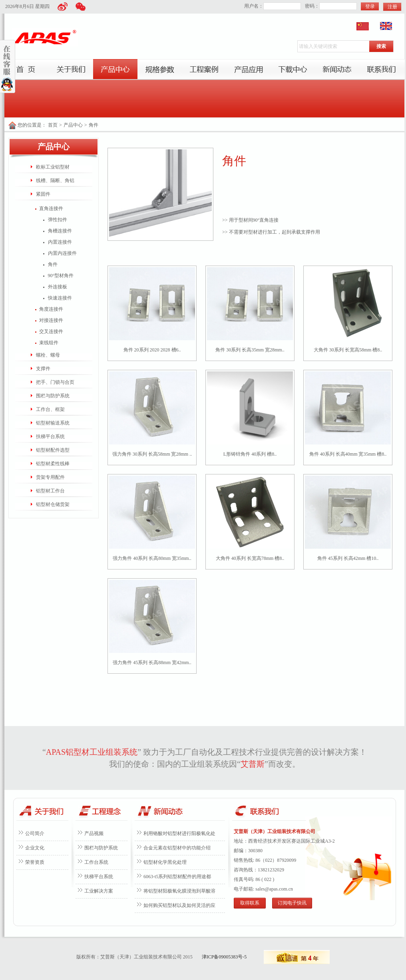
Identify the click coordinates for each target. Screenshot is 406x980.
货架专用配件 (50, 477)
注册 (392, 7)
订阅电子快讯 (292, 903)
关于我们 (71, 69)
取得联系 (250, 903)
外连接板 (58, 287)
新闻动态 (337, 69)
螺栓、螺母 (48, 355)
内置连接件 (60, 242)
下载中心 (293, 69)
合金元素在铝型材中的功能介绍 (177, 848)
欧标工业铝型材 (53, 167)
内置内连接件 (62, 253)
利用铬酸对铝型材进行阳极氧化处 (179, 833)
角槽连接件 (60, 231)
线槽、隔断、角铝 (55, 181)
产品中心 (115, 69)
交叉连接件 (51, 331)
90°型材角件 (61, 276)
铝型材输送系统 (53, 423)
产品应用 (248, 69)
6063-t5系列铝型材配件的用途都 (177, 877)
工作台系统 (96, 862)
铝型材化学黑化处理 (165, 862)
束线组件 (49, 343)
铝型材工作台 (50, 491)
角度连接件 (51, 309)
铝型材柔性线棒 (53, 464)
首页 (27, 69)
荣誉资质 (35, 862)
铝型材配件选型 (53, 450)
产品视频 (94, 833)
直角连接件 (51, 208)
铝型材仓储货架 (53, 504)
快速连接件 (60, 298)
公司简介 (35, 833)
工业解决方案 (99, 891)
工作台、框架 (50, 409)
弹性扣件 (58, 220)
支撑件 (43, 369)
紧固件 (43, 194)
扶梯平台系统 (50, 436)
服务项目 (160, 69)
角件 (94, 125)
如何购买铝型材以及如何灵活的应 (179, 905)
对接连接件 (51, 320)
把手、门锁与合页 (55, 382)
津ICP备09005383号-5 (224, 957)
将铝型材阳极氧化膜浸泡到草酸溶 (179, 891)
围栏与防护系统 (53, 396)
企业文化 (35, 848)
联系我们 (381, 69)
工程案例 (204, 69)
